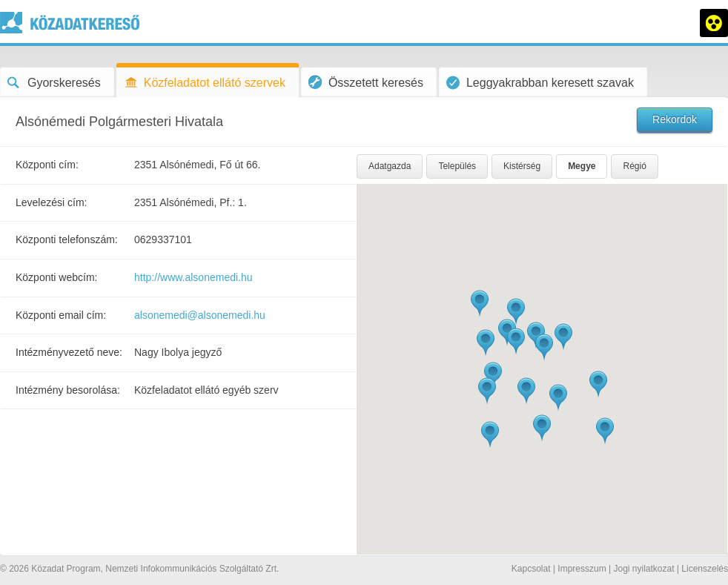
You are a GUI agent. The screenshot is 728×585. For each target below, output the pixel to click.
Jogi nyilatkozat (643, 569)
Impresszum (582, 569)
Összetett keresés (366, 82)
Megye (582, 166)
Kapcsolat (531, 569)
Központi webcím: (57, 277)
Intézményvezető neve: (69, 352)
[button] (563, 337)
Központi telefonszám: (67, 239)
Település (457, 166)
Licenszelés (705, 569)
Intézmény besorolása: (68, 390)
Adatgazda (390, 166)
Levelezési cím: (51, 202)
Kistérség (522, 166)
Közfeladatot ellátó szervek (205, 83)
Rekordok (675, 119)
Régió (634, 166)
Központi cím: (47, 165)
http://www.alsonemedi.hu (193, 277)
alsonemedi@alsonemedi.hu (200, 315)
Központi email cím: (61, 315)
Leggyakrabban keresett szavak (540, 83)
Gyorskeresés (54, 83)
